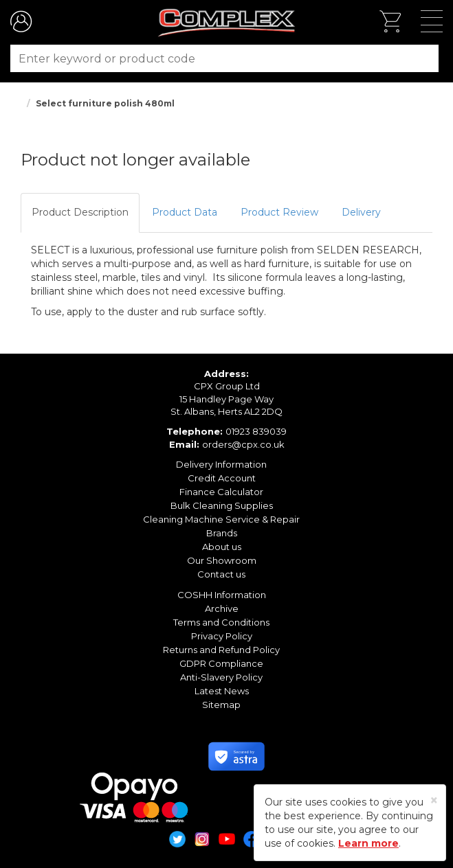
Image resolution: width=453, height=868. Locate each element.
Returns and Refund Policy (221, 650)
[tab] (80, 213)
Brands (222, 533)
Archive (222, 608)
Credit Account (222, 478)
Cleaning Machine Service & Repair (221, 519)
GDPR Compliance (221, 663)
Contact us (221, 574)
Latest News (222, 691)
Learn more (368, 843)
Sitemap (221, 705)
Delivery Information (221, 464)
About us (222, 547)
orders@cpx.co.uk (243, 444)
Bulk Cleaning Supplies (222, 505)
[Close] (434, 800)
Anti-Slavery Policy (221, 677)
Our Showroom (222, 560)
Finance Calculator (221, 492)
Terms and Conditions (221, 622)
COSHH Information (222, 595)
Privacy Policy (222, 636)
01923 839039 (256, 431)
